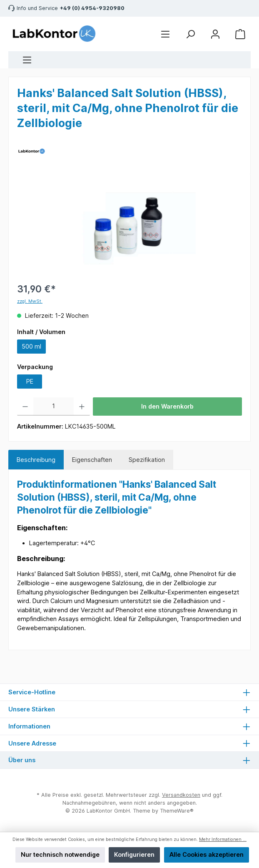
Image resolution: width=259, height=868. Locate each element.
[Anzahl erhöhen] (82, 407)
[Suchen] (190, 34)
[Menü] (27, 60)
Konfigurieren (134, 854)
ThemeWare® (177, 811)
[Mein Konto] (215, 34)
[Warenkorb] (240, 34)
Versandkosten (181, 795)
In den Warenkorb (167, 406)
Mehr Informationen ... (223, 839)
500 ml (31, 346)
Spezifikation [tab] (147, 460)
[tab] (36, 460)
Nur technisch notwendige (60, 854)
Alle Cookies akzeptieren (207, 854)
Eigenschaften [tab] (92, 460)
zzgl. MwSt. (30, 301)
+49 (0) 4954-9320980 (92, 8)
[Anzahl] (54, 407)
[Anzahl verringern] (25, 407)
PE (30, 381)
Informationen (29, 726)
